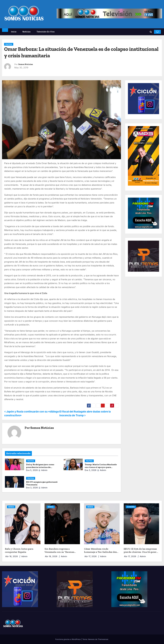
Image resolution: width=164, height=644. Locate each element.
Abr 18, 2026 (12, 556)
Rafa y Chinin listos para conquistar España (19, 550)
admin (43, 470)
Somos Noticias (26, 64)
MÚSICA (11, 507)
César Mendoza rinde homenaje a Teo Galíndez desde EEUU (102, 552)
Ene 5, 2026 (32, 470)
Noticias (26, 32)
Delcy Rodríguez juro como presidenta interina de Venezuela (40, 467)
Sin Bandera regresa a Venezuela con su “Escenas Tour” (59, 552)
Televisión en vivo (46, 32)
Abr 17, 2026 (91, 556)
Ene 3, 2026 (91, 470)
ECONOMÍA (131, 507)
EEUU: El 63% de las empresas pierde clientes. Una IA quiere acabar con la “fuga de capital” (141, 552)
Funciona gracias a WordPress (68, 639)
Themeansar (103, 639)
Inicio (14, 32)
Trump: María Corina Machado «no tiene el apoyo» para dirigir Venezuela (101, 467)
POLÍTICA (9, 44)
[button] (151, 32)
